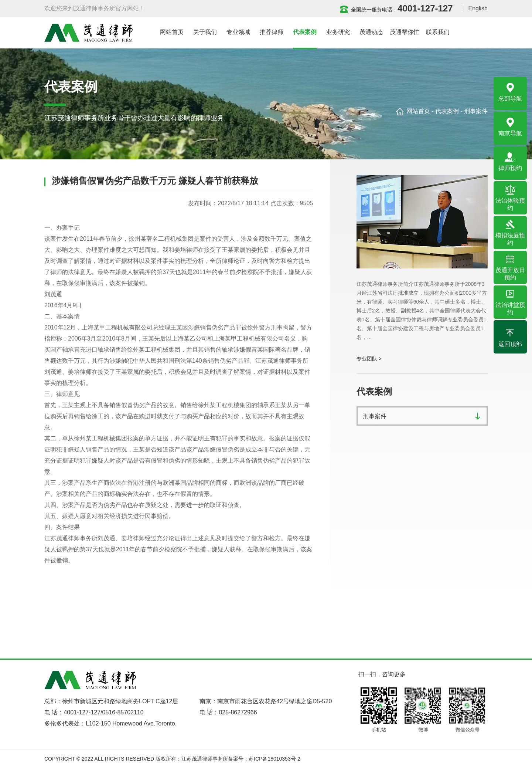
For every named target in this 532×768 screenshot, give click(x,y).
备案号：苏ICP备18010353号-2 (264, 759)
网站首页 (418, 111)
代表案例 (447, 111)
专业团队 (367, 359)
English (478, 8)
